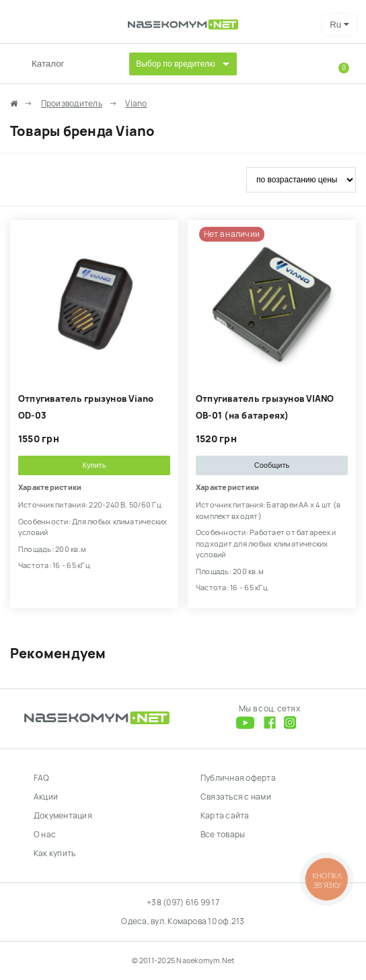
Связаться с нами (236, 797)
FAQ (42, 778)
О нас (45, 835)
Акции (46, 797)
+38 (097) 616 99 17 (183, 903)
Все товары (223, 835)
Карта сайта (225, 816)
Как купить (54, 853)
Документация (63, 816)
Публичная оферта (238, 778)
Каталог (48, 64)
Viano (136, 104)
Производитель (72, 104)
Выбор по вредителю (176, 64)
